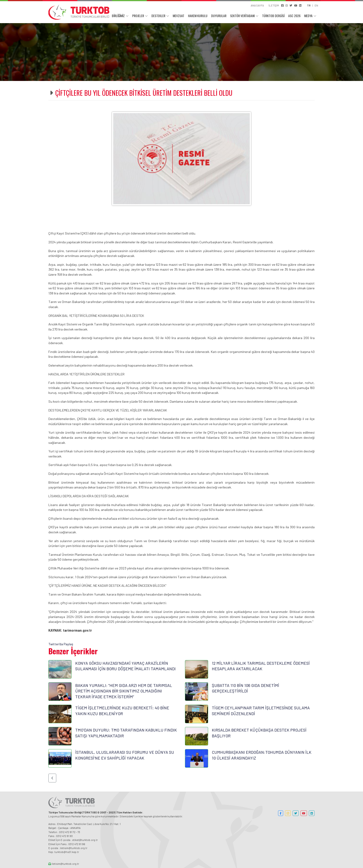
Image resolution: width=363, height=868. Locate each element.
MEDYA (308, 16)
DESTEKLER (158, 16)
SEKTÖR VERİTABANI (242, 16)
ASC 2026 (294, 16)
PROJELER (138, 16)
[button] (52, 778)
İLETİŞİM (274, 5)
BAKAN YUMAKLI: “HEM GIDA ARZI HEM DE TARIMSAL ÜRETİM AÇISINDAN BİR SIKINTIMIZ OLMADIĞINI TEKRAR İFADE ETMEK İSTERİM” (124, 691)
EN (316, 5)
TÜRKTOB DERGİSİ (273, 16)
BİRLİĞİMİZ (118, 16)
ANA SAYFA (257, 5)
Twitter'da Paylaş (61, 644)
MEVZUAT (178, 16)
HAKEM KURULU (198, 16)
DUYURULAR (219, 16)
